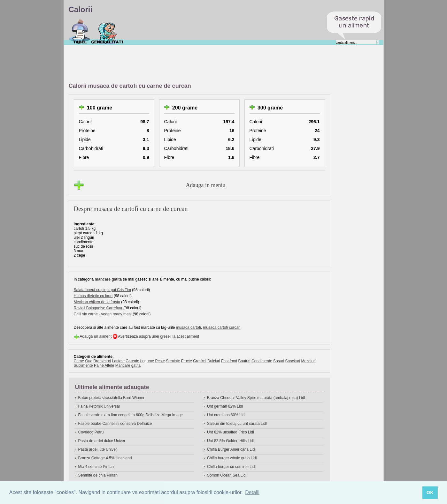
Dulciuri (214, 361)
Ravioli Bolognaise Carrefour (99, 308)
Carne (79, 361)
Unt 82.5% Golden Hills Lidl (230, 441)
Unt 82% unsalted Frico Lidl (231, 432)
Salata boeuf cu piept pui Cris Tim (102, 290)
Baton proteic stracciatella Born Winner (111, 398)
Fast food (229, 361)
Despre (108, 32)
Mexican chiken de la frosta (97, 302)
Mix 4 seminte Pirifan (96, 467)
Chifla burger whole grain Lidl (232, 458)
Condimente (262, 361)
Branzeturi (102, 361)
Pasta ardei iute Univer (98, 449)
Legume (147, 361)
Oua (89, 361)
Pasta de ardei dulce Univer (102, 441)
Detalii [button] (252, 492)
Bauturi (244, 361)
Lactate (118, 361)
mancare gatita (108, 279)
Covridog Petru (91, 432)
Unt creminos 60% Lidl (226, 415)
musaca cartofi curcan (222, 327)
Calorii (80, 32)
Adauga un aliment (96, 336)
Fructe (187, 361)
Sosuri (279, 361)
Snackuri (293, 361)
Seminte (173, 361)
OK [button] (430, 493)
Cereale (132, 361)
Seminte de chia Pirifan (98, 475)
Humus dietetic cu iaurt (93, 296)
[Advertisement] (185, 64)
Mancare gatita (128, 365)
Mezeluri (308, 361)
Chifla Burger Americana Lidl (231, 449)
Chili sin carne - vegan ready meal (103, 314)
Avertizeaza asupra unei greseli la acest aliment (158, 336)
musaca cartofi (189, 327)
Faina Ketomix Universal (99, 406)
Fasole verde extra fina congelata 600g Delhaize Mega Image (131, 415)
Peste (160, 361)
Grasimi (200, 361)
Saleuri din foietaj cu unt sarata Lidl (237, 424)
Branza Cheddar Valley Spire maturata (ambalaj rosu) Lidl (256, 398)
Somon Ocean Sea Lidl (227, 475)
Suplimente (83, 365)
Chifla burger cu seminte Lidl (231, 467)
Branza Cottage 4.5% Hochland (105, 458)
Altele (109, 365)
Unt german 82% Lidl (225, 406)
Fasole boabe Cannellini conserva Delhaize (115, 424)
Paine (99, 365)
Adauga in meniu (206, 185)
